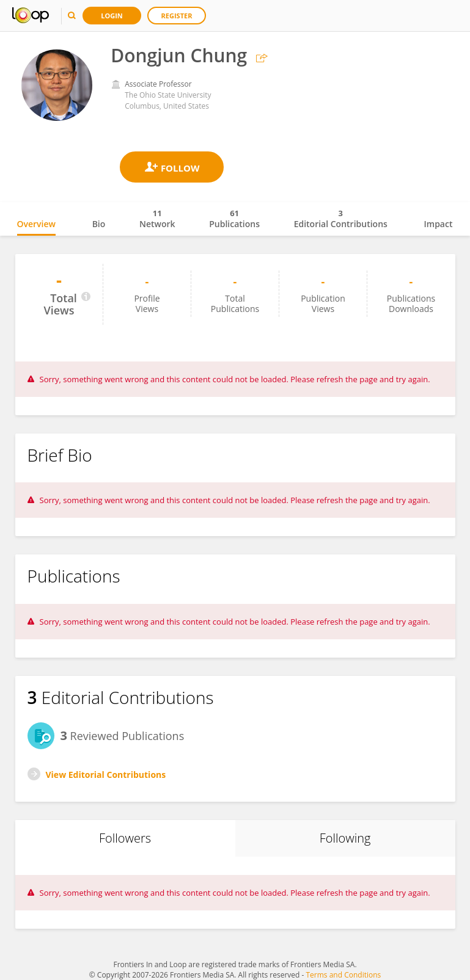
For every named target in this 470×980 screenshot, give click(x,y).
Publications (234, 219)
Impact (439, 224)
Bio (99, 224)
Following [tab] (345, 838)
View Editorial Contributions (106, 775)
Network (157, 219)
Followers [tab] (125, 838)
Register (177, 16)
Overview (36, 224)
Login (112, 16)
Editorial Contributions (341, 219)
